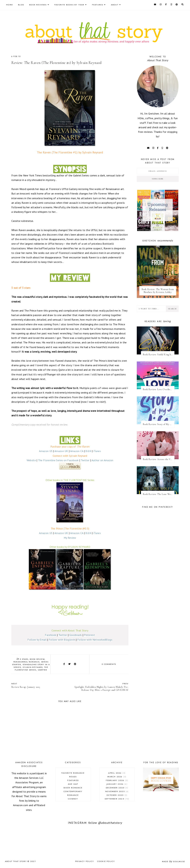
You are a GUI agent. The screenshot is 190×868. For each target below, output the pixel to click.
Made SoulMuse (174, 861)
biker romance (73, 788)
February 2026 (117, 780)
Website (31, 460)
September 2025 (117, 799)
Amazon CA (77, 451)
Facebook (50, 635)
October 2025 (117, 795)
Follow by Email (37, 640)
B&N (88, 451)
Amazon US (46, 451)
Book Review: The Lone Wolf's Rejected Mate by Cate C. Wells (159, 494)
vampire (43, 670)
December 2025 (117, 788)
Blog (21, 5)
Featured (73, 780)
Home (10, 5)
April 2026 (117, 773)
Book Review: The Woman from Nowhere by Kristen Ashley (158, 291)
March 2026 (117, 777)
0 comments (109, 664)
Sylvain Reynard (33, 667)
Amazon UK (61, 451)
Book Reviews (38, 5)
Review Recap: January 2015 (39, 685)
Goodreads (76, 635)
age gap (73, 784)
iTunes (97, 451)
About (115, 5)
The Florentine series (31, 668)
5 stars (24, 659)
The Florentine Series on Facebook (58, 460)
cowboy (73, 799)
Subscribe (158, 179)
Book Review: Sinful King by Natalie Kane (159, 355)
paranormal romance (27, 662)
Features (98, 5)
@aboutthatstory (110, 823)
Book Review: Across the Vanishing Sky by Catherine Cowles (159, 459)
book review (37, 659)
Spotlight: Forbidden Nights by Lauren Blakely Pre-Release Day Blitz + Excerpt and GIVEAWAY (101, 687)
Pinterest (89, 635)
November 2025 (117, 791)
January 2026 (117, 784)
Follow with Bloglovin (62, 640)
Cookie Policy (106, 861)
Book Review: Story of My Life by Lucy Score (159, 424)
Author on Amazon (102, 460)
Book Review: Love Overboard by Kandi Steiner (159, 389)
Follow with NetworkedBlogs (95, 640)
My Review (70, 538)
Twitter (85, 460)
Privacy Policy (85, 861)
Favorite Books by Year (69, 5)
